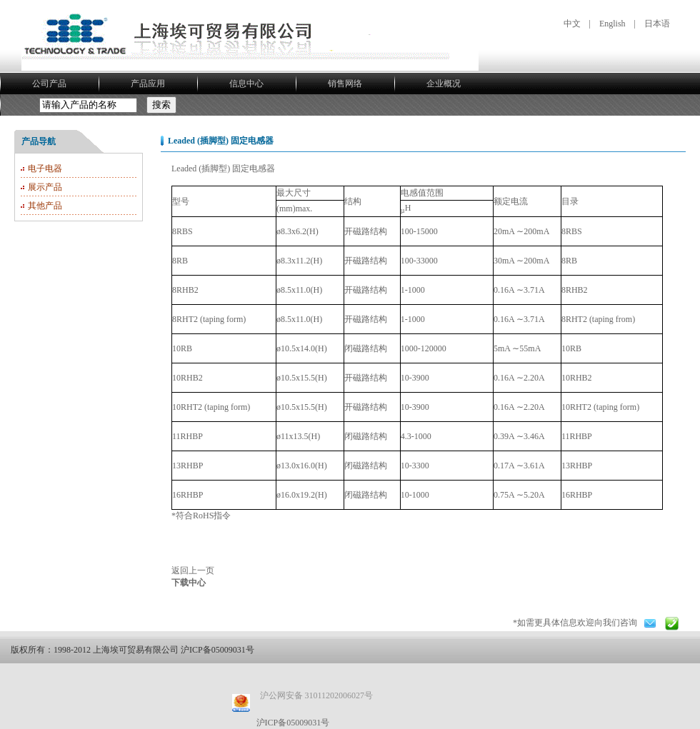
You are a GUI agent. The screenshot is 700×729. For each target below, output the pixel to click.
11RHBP (577, 436)
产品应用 (148, 84)
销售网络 (345, 84)
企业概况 (444, 84)
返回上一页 (193, 570)
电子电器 (45, 169)
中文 (572, 24)
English (612, 24)
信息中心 (246, 84)
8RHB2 (575, 290)
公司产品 (49, 84)
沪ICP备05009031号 (293, 723)
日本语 (657, 24)
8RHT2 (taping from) (598, 319)
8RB (569, 261)
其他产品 (45, 206)
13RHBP (577, 466)
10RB (571, 348)
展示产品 (45, 187)
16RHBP (577, 495)
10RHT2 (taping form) (600, 407)
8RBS (572, 231)
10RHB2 (577, 378)
